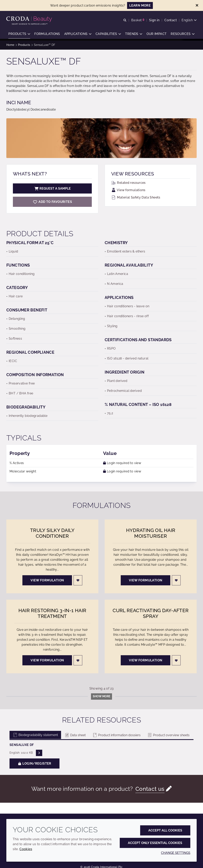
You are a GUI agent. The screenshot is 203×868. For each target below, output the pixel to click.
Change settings (176, 853)
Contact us (150, 789)
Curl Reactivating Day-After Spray (151, 613)
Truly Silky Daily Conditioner (52, 533)
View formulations (128, 190)
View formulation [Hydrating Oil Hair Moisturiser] (146, 580)
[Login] (78, 580)
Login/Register (34, 763)
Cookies (26, 849)
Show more (101, 696)
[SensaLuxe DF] (52, 202)
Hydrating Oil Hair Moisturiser (151, 533)
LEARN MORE (140, 5)
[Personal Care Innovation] (30, 19)
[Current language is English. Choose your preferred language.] (189, 20)
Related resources (128, 183)
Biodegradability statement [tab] (35, 735)
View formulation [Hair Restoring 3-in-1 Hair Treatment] (47, 660)
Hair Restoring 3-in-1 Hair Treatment (52, 613)
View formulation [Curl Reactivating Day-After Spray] (146, 660)
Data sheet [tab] (75, 735)
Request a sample (52, 188)
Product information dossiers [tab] (116, 735)
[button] (19, 35)
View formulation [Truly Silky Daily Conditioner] (47, 580)
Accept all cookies (165, 830)
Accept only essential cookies (155, 843)
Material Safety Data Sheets (136, 197)
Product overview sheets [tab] (168, 735)
